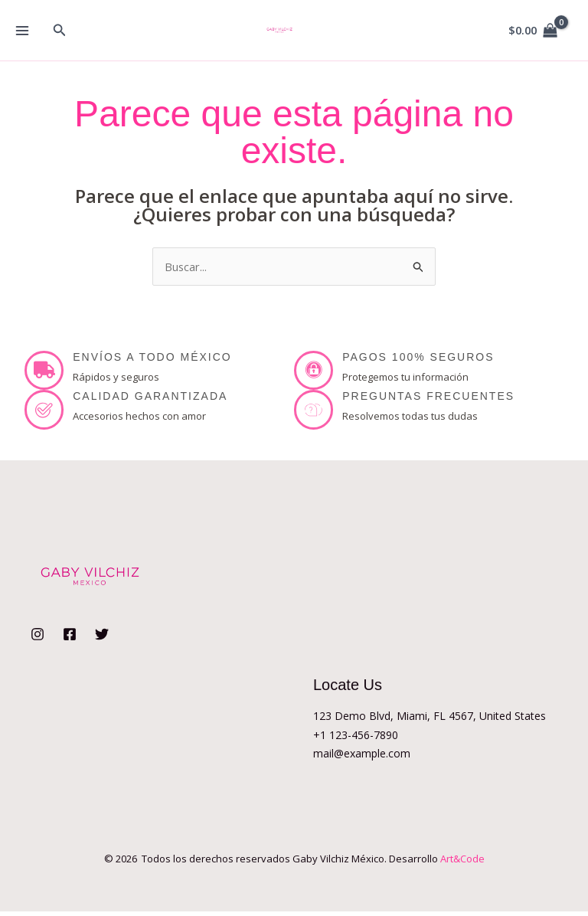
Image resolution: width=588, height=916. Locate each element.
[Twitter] (102, 639)
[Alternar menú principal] (22, 30)
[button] (60, 31)
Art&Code (462, 863)
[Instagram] (38, 639)
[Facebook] (70, 639)
